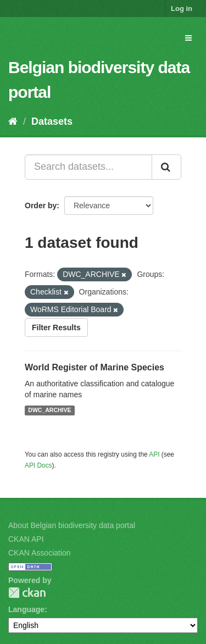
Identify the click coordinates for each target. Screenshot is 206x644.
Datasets (52, 121)
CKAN (27, 593)
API (154, 454)
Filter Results (56, 327)
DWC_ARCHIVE (49, 410)
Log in (182, 9)
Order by (41, 206)
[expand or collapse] (188, 38)
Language (26, 609)
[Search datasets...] (88, 167)
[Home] (13, 121)
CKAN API (26, 539)
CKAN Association (40, 553)
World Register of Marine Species (94, 367)
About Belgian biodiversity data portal (72, 525)
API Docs (38, 465)
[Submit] (166, 167)
